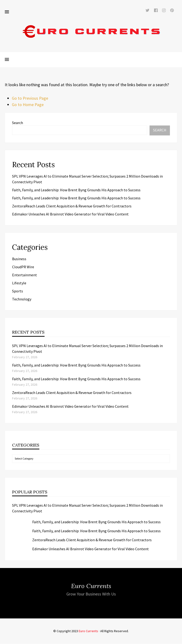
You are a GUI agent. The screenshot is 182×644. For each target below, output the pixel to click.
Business (19, 259)
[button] (7, 12)
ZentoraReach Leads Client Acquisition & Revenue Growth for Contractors (72, 206)
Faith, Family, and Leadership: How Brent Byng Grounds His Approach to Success (76, 190)
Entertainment (25, 275)
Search (18, 123)
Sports (18, 291)
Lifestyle (19, 283)
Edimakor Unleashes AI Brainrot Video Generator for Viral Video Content (70, 214)
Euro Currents (88, 631)
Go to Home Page (28, 105)
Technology (22, 299)
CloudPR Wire (23, 267)
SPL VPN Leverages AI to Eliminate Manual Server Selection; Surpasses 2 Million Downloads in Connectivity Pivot (87, 508)
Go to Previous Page (30, 98)
